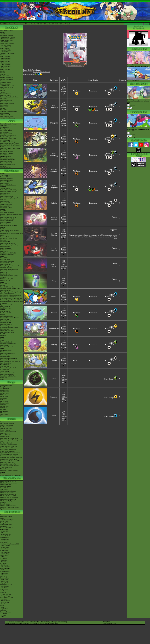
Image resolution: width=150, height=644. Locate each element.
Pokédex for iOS (5, 280)
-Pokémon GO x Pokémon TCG (9, 544)
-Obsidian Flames (5, 534)
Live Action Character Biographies (10, 475)
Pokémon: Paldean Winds (8, 164)
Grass (54, 378)
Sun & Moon (4, 211)
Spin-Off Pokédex (5, 76)
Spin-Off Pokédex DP (7, 78)
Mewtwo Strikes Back (7, 425)
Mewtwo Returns (5, 430)
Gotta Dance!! (4, 489)
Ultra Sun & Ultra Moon (7, 213)
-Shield (2, 607)
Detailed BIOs (4, 390)
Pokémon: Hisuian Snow (7, 163)
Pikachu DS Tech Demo (7, 331)
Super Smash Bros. (6, 363)
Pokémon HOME (5, 193)
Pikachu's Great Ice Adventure (9, 498)
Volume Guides (5, 393)
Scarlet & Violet (5, 175)
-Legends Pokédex (6, 50)
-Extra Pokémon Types (7, 520)
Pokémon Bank (5, 232)
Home (11, 24)
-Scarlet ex (3, 591)
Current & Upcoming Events (9, 112)
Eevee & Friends (5, 504)
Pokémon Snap (5, 355)
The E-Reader (4, 334)
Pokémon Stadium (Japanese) (9, 358)
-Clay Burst (4, 588)
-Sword (2, 605)
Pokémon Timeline (6, 94)
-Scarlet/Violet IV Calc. (7, 86)
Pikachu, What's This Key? (8, 506)
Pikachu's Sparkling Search (8, 499)
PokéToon (3, 166)
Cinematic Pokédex (6, 82)
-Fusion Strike (4, 549)
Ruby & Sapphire (5, 311)
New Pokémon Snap (6, 204)
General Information (6, 385)
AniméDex (3, 126)
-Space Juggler (4, 602)
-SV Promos (4, 570)
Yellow (2, 352)
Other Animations (5, 168)
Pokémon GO (4, 177)
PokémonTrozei (5, 329)
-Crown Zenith (4, 539)
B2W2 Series (4, 411)
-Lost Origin (4, 542)
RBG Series (4, 395)
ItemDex (3, 71)
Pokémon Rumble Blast (7, 271)
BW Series (3, 409)
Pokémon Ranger (5, 326)
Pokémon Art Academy (7, 237)
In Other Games (5, 370)
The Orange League (6, 130)
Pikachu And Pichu (6, 485)
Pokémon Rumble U (6, 264)
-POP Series (4, 576)
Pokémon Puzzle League (7, 353)
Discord (28, 24)
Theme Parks (4, 107)
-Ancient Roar (4, 581)
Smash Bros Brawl (6, 308)
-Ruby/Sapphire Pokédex (7, 37)
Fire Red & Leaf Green (7, 313)
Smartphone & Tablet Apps (8, 376)
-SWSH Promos (5, 571)
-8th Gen (3, 90)
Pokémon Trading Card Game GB (10, 361)
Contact (22, 24)
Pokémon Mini (5, 345)
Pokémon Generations (7, 158)
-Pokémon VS (4, 610)
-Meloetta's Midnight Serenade (9, 454)
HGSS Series (4, 408)
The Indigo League (6, 129)
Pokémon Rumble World (7, 243)
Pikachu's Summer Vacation (8, 481)
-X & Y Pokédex (5, 42)
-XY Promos (4, 575)
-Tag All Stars (4, 609)
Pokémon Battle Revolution (8, 297)
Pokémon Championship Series (9, 97)
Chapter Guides (5, 392)
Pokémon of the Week (7, 87)
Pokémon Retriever (54, 219)
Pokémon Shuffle (5, 242)
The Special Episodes (6, 151)
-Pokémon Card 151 (6, 584)
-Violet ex (3, 593)
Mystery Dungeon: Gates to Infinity (11, 266)
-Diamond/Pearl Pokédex (8, 39)
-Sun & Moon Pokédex (7, 44)
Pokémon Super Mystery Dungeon (10, 245)
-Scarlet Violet (4, 538)
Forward (110, 623)
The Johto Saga (5, 132)
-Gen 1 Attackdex (5, 56)
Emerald (3, 314)
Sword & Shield (5, 188)
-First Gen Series (5, 567)
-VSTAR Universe (6, 594)
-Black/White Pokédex (7, 40)
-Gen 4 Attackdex (5, 61)
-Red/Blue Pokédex (6, 34)
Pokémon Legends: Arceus (8, 191)
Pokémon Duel (5, 251)
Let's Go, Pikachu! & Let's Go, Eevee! (11, 214)
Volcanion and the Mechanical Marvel (11, 461)
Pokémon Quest (5, 224)
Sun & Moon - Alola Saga (8, 142)
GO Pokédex (44, 24)
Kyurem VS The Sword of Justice (10, 453)
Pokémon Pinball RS (6, 324)
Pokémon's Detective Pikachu (9, 470)
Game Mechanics (5, 84)
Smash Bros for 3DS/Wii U (8, 253)
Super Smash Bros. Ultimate (9, 225)
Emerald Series (5, 403)
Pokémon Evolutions (6, 161)
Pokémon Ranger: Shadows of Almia (11, 300)
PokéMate (3, 336)
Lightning (54, 397)
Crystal (2, 340)
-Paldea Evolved (5, 536)
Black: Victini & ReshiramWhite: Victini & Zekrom (8, 450)
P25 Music (3, 99)
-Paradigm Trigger (6, 596)
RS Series (3, 400)
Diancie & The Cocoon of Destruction (11, 458)
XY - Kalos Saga (5, 140)
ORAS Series (4, 414)
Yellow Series (4, 397)
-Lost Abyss (4, 599)
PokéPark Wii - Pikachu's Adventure (11, 295)
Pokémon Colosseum (6, 316)
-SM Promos (4, 573)
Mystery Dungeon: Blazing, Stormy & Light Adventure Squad (11, 293)
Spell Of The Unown (6, 428)
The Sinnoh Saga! (5, 137)
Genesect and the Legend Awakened (11, 456)
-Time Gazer (4, 604)
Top (114, 623)
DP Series (3, 405)
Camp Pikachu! (5, 488)
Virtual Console (5, 371)
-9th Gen (3, 89)
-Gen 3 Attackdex (5, 60)
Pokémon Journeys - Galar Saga (9, 143)
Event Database (5, 113)
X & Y (2, 229)
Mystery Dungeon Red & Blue (9, 327)
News (2, 31)
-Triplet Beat (4, 589)
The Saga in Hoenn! (6, 134)
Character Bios (5, 127)
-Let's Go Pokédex (6, 45)
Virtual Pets (4, 378)
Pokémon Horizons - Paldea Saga (10, 148)
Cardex (2, 81)
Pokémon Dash (5, 319)
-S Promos (3, 615)
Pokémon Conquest (6, 268)
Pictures (132, 109)
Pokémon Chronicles (6, 150)
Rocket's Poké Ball (54, 250)
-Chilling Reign (5, 554)
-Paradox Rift (4, 531)
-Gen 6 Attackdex (5, 65)
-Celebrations (4, 550)
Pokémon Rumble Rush (7, 219)
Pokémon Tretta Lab (6, 263)
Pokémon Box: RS (6, 323)
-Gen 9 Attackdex (5, 69)
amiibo (2, 379)
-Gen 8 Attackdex (5, 68)
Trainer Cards (4, 521)
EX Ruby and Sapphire (64, 264)
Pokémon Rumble (5, 290)
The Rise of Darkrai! (6, 443)
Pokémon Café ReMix (7, 179)
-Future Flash (4, 580)
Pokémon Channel (6, 321)
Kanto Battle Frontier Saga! (8, 135)
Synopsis (131, 134)
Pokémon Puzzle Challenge (8, 344)
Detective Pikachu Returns (8, 185)
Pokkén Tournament (6, 250)
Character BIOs (5, 388)
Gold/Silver (4, 339)
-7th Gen (3, 92)
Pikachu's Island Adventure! (8, 494)
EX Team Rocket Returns (64, 89)
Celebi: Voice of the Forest (8, 432)
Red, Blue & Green (6, 350)
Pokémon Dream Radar (7, 261)
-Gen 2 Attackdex (5, 58)
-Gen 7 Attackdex (5, 66)
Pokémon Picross (5, 246)
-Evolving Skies (5, 552)
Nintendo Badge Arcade (7, 255)
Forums (16, 24)
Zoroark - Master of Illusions (9, 448)
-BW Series (4, 560)
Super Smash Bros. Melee (8, 347)
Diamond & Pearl (5, 284)
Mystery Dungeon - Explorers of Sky (11, 298)
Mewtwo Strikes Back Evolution (10, 466)
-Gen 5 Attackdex (5, 63)
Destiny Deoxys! (5, 437)
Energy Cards (4, 523)
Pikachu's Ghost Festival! (8, 493)
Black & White (5, 258)
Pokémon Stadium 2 (6, 342)
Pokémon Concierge (6, 100)
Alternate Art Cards (6, 525)
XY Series (3, 413)
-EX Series (3, 563)
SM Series (3, 416)
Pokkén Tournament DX (7, 221)
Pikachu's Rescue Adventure (8, 483)
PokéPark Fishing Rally (7, 332)
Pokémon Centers (5, 95)
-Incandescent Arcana (6, 597)
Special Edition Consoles (8, 373)
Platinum (3, 285)
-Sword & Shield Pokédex (8, 47)
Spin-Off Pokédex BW (7, 79)
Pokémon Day (4, 102)
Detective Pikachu (6, 222)
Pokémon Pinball (5, 357)
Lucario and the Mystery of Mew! (10, 438)
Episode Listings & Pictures (8, 124)
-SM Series (3, 557)
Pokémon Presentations (7, 103)
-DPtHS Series (4, 562)
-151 (2, 533)
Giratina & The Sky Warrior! (9, 445)
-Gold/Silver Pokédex (6, 35)
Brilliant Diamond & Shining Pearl (10, 190)
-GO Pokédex (4, 52)
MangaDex (3, 387)
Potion (54, 281)
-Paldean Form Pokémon (7, 118)
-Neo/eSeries (4, 565)
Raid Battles (4, 526)
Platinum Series (5, 406)
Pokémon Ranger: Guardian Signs (10, 289)
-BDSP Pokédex (5, 48)
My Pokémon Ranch (6, 305)
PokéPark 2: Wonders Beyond (9, 269)
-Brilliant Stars (4, 547)
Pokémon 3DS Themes (7, 374)
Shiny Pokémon (5, 155)
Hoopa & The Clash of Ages (8, 459)
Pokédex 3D (4, 272)
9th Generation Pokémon (7, 115)
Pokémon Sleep (5, 183)
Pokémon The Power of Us (8, 464)
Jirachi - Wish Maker (6, 435)
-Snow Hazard (4, 586)
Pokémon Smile (5, 201)
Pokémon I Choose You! (7, 462)
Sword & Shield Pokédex (56, 24)
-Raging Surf (4, 583)
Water (54, 416)
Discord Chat (4, 110)
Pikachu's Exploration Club (8, 496)
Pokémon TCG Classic (7, 528)
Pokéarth (68, 24)
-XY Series (3, 559)
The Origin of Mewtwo (7, 424)
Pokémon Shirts (5, 105)
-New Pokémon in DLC (7, 116)
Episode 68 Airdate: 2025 (138, 129)
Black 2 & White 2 (6, 259)
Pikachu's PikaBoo (6, 486)
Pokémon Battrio (5, 306)
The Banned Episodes (6, 153)
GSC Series (4, 398)
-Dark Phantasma (5, 601)
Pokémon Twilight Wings (8, 160)
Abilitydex (3, 74)
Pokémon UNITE (5, 182)
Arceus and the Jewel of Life (9, 446)
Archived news (8, 31)
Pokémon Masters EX (7, 180)
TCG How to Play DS (7, 279)
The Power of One (6, 427)
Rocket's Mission (54, 234)
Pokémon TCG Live (6, 208)
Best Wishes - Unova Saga (8, 139)
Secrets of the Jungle (6, 467)
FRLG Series (4, 401)
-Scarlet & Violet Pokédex (8, 53)
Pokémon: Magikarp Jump (8, 217)
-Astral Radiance (5, 546)
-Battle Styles (4, 555)
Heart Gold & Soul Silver (8, 287)
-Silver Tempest (5, 541)
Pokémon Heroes (5, 433)
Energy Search (54, 265)
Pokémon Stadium (6, 360)
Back (105, 623)
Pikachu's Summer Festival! (8, 491)
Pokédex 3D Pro (5, 274)
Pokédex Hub (35, 24)
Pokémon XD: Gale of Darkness (10, 318)
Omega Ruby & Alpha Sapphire (9, 230)
